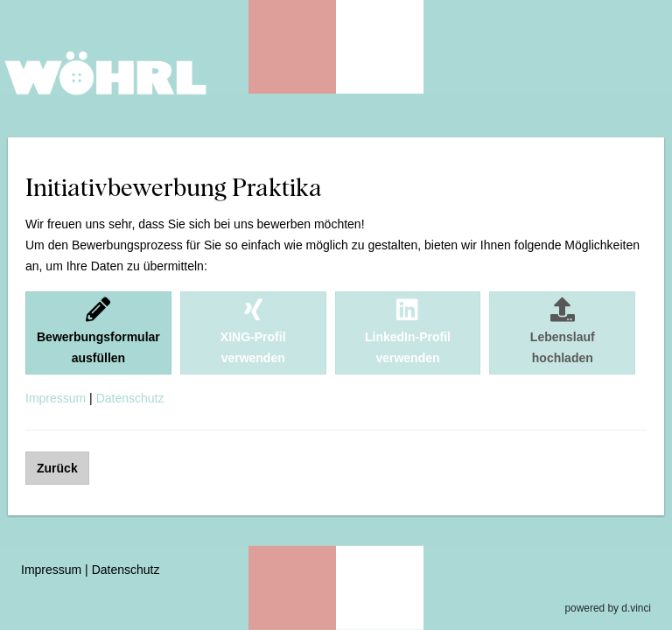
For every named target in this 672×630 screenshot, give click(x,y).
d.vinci (636, 608)
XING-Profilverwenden (253, 331)
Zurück (57, 468)
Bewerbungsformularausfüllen (98, 331)
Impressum (56, 398)
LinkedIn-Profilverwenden (408, 331)
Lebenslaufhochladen (563, 331)
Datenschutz (130, 398)
